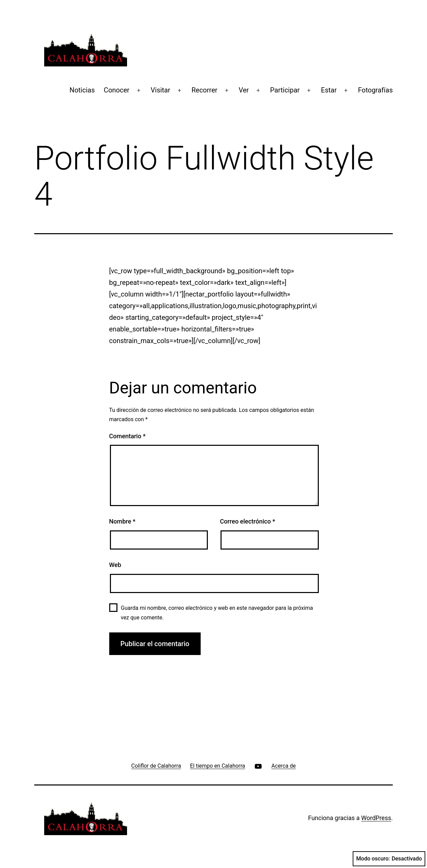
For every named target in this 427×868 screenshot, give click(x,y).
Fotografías (375, 90)
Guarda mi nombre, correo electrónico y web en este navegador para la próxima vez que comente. (217, 613)
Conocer (117, 90)
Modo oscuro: (389, 859)
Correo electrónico (247, 521)
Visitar (160, 90)
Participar (285, 90)
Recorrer (204, 90)
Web (115, 565)
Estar (329, 90)
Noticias (82, 90)
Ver (244, 90)
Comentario (128, 436)
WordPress (376, 818)
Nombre (122, 521)
